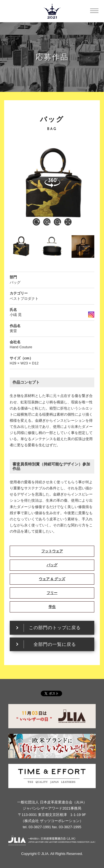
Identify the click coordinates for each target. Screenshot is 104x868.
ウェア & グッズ (52, 579)
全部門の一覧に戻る (55, 644)
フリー (52, 593)
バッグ (52, 565)
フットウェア (52, 551)
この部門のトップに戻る (55, 628)
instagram (91, 315)
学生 (52, 607)
